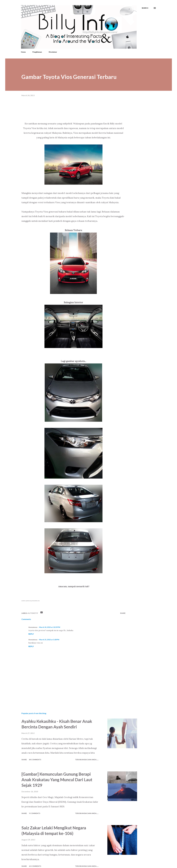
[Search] (145, 8)
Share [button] (123, 613)
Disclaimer (53, 52)
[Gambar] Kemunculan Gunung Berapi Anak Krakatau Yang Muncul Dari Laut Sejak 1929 (57, 780)
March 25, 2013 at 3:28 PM (49, 640)
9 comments (35, 813)
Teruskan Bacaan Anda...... (87, 760)
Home (23, 52)
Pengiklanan (37, 52)
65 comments (35, 866)
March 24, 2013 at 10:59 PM (50, 627)
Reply (31, 634)
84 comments (35, 760)
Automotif (33, 613)
